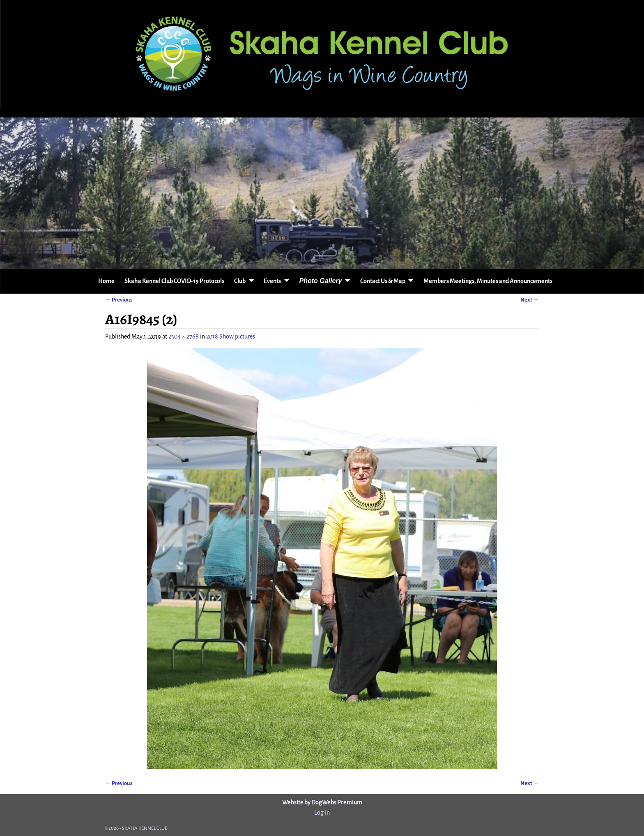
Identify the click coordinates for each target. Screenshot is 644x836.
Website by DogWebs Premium (322, 802)
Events (272, 281)
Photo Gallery (320, 281)
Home (106, 281)
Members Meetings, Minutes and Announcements (488, 281)
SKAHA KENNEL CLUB (145, 828)
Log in (322, 813)
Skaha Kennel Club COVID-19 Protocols (174, 281)
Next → (530, 300)
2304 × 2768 (184, 336)
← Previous (119, 300)
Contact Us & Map (383, 281)
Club (240, 281)
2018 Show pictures (231, 336)
